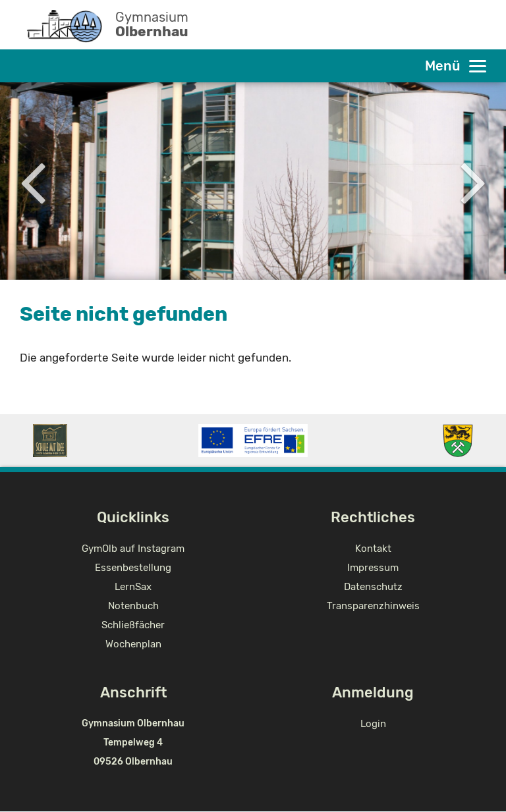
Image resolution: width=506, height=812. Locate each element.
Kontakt (373, 549)
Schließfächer (133, 625)
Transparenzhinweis (373, 606)
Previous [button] (33, 181)
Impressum (373, 568)
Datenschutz (373, 587)
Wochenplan (133, 644)
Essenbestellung (133, 568)
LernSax (133, 587)
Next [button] (473, 181)
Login (373, 724)
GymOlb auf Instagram (133, 549)
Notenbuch (133, 606)
